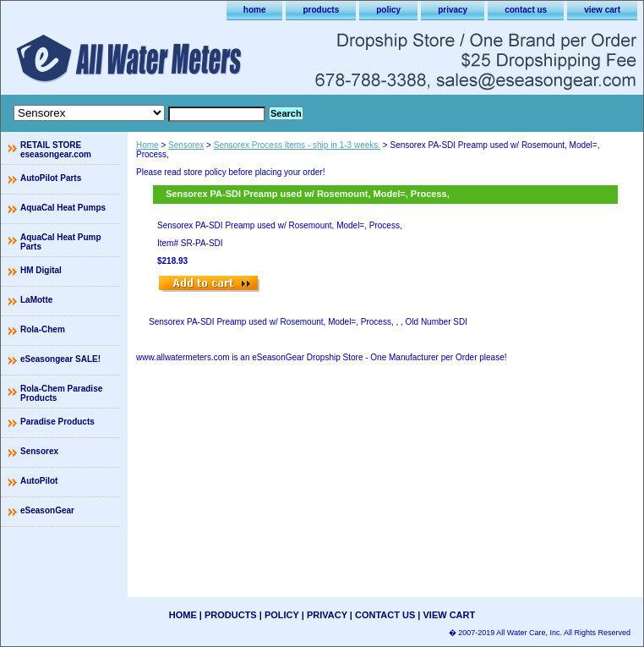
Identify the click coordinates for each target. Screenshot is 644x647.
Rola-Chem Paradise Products (61, 393)
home (255, 10)
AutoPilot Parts (51, 178)
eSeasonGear (47, 510)
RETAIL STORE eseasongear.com (56, 150)
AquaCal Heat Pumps (63, 208)
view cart (602, 10)
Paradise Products (57, 422)
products (321, 10)
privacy (453, 10)
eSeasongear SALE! (60, 359)
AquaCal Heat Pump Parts (61, 242)
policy (388, 10)
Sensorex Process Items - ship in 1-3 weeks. (297, 145)
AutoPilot (39, 481)
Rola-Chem (43, 329)
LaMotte (36, 300)
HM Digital (41, 270)
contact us (526, 10)
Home (147, 145)
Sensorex (186, 145)
